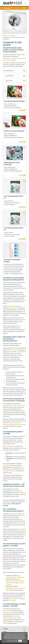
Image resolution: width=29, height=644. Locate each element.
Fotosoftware (12, 601)
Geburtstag (22, 469)
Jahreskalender (20, 352)
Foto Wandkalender (10, 446)
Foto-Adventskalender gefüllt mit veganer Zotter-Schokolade (15, 581)
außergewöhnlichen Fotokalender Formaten (14, 405)
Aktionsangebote (12, 306)
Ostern (5, 471)
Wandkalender (6, 58)
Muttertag (12, 471)
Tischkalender (21, 58)
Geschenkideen (16, 616)
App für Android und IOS (14, 599)
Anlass (22, 467)
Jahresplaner (14, 58)
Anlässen (5, 623)
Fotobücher (6, 618)
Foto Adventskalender (18, 425)
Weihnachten (10, 469)
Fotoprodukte (12, 35)
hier (16, 641)
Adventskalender (7, 60)
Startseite (5, 35)
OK (20, 641)
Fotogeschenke (14, 308)
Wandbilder (12, 618)
